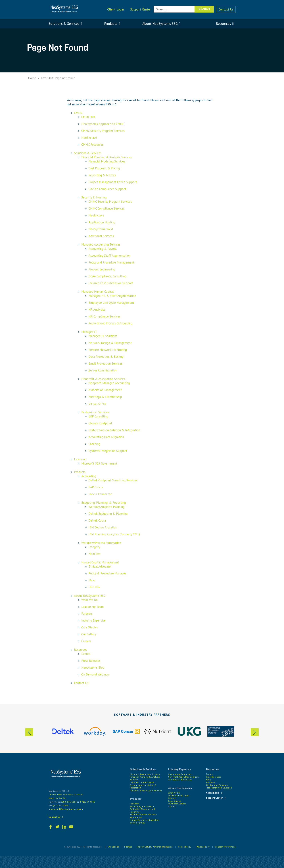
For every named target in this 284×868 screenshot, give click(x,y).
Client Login (116, 9)
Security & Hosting (94, 197)
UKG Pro (94, 587)
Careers (86, 641)
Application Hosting (102, 222)
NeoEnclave (89, 138)
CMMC (78, 113)
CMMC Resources (92, 145)
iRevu (92, 580)
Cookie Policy (184, 847)
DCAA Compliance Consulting (107, 276)
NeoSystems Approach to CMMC (103, 124)
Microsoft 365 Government (99, 463)
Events (86, 654)
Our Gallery (89, 634)
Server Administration (103, 370)
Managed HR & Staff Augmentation (112, 296)
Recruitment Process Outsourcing (110, 323)
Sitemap (126, 847)
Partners (87, 614)
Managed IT (89, 332)
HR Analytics (97, 309)
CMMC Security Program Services (103, 131)
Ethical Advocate (100, 566)
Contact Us (226, 9)
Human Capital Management (100, 562)
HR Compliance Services (105, 316)
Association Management (105, 390)
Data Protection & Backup (106, 357)
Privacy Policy (203, 847)
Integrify (94, 547)
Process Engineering (102, 269)
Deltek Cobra (97, 520)
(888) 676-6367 (69, 802)
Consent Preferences (225, 847)
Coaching (94, 444)
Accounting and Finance (142, 806)
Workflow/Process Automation (101, 543)
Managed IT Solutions (103, 336)
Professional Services (95, 412)
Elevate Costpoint (100, 423)
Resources (81, 650)
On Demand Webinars (95, 674)
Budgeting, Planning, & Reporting (104, 503)
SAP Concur (96, 487)
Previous (29, 733)
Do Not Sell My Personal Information (154, 847)
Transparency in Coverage (219, 788)
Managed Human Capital (97, 292)
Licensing (80, 459)
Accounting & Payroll (103, 249)
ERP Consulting (98, 416)
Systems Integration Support (108, 451)
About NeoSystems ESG (90, 596)
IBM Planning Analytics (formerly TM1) (114, 534)
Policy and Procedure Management (111, 262)
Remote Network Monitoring (108, 350)
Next (255, 733)
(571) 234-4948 (61, 805)
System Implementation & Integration (114, 430)
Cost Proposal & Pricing (104, 168)
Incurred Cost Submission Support (111, 283)
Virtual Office (97, 404)
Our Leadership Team (179, 795)
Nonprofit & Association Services (103, 379)
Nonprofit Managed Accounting (109, 383)
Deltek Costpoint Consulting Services (113, 480)
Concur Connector (100, 494)
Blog (208, 780)
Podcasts (211, 782)
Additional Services (101, 236)
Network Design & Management (110, 343)
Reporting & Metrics (102, 175)
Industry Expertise (93, 620)
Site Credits (111, 847)
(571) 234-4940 (87, 802)
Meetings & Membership (105, 397)
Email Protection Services (106, 363)
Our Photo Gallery (177, 804)
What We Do (89, 600)
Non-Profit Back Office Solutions (184, 777)
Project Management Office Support (113, 182)
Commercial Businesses (180, 780)
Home (32, 78)
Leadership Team (92, 607)
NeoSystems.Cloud (101, 229)
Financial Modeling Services (107, 161)
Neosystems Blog (93, 668)
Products (80, 472)
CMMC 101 (88, 117)
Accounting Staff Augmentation (109, 256)
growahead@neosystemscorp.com (66, 809)
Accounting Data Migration (106, 437)
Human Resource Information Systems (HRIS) (145, 821)
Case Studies (90, 627)
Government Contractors (180, 774)
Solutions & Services (88, 153)
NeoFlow (95, 554)
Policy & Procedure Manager (107, 573)
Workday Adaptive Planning (106, 507)
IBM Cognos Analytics (103, 527)
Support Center (141, 9)
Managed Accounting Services (101, 244)
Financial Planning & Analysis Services (106, 157)
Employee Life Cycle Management (111, 303)
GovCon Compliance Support (107, 189)
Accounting (89, 476)
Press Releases (91, 661)
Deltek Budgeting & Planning (108, 514)
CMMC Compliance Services (107, 208)
